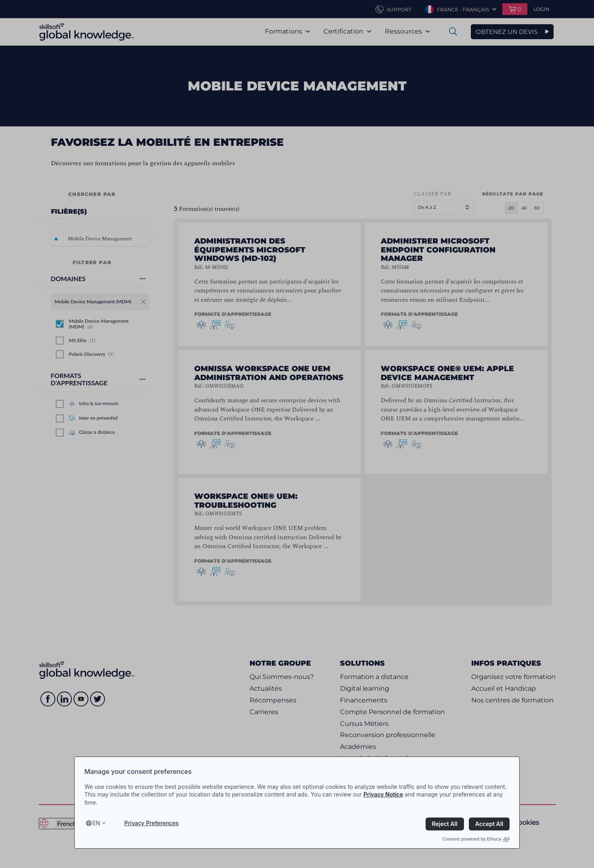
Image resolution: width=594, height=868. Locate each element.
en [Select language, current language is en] (96, 823)
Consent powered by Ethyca (476, 839)
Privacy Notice (383, 794)
